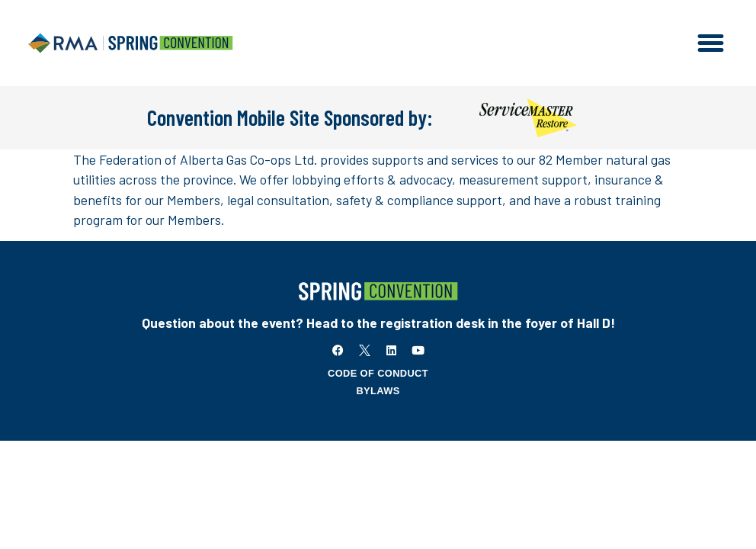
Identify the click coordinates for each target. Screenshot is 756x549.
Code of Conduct (378, 373)
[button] (711, 43)
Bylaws (378, 391)
